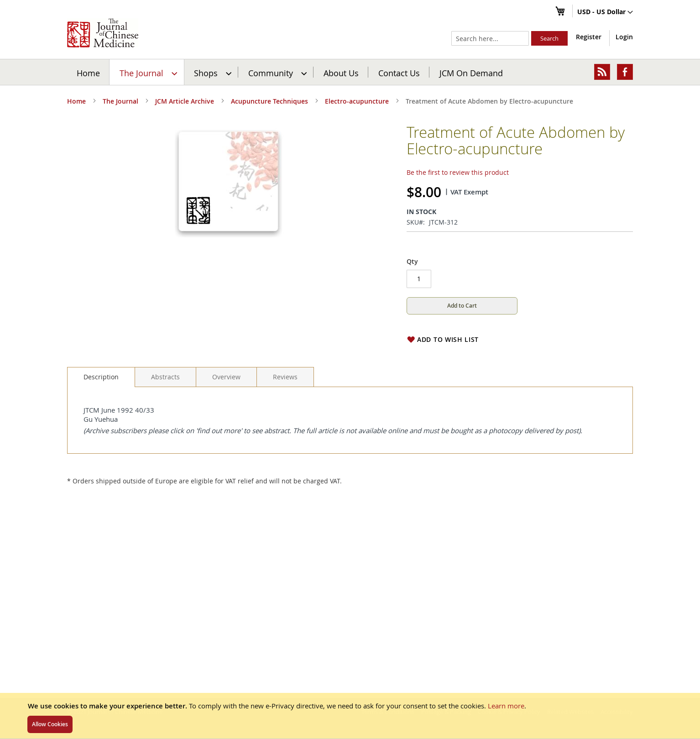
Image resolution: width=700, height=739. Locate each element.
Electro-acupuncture (357, 101)
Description (101, 377)
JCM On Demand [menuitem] (471, 73)
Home (88, 73)
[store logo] (103, 33)
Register (589, 37)
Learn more (506, 706)
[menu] (350, 72)
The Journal (120, 101)
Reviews (285, 377)
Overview (226, 377)
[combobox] (490, 38)
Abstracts (165, 377)
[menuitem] (147, 72)
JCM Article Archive (185, 101)
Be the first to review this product (458, 172)
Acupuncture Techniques (269, 101)
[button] (605, 12)
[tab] (101, 377)
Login (624, 37)
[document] (350, 716)
